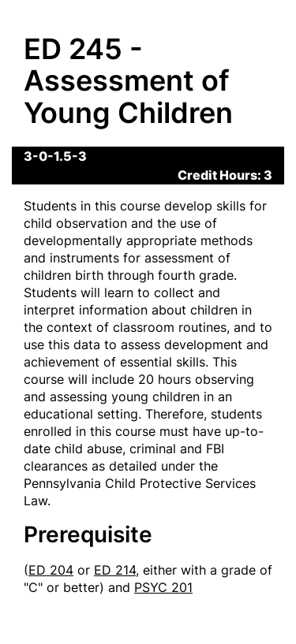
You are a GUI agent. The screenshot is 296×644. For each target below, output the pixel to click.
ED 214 (115, 570)
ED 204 (51, 570)
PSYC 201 (163, 587)
